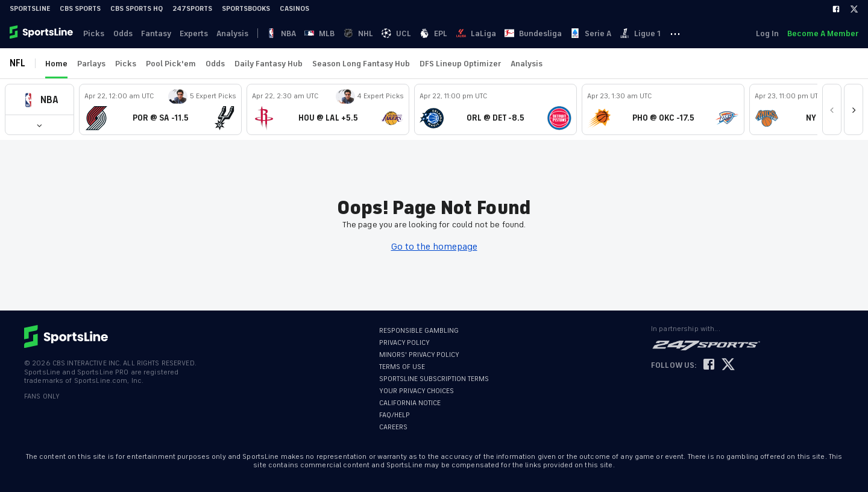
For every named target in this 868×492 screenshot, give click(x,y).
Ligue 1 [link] (656, 33)
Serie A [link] (605, 33)
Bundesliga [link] (546, 33)
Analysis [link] (238, 33)
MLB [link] (328, 33)
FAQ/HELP (395, 415)
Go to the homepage (434, 247)
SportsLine (30, 9)
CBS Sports (80, 9)
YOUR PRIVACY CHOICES (417, 391)
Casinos (294, 9)
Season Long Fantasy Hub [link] (361, 64)
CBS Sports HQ (137, 9)
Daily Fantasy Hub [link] (269, 64)
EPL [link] (445, 33)
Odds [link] (125, 33)
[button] (39, 100)
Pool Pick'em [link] (171, 64)
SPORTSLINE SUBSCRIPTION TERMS (434, 379)
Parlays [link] (91, 64)
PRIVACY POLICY (404, 343)
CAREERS (393, 427)
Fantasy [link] (159, 33)
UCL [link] (407, 33)
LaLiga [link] (488, 33)
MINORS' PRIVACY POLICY (419, 355)
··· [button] (691, 33)
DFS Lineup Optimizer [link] (460, 64)
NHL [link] (367, 33)
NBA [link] (288, 33)
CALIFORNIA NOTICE (410, 403)
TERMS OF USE (402, 367)
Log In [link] (766, 33)
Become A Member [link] (823, 33)
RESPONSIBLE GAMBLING (419, 331)
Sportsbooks (246, 9)
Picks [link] (95, 33)
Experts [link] (198, 33)
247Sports (192, 9)
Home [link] (56, 64)
